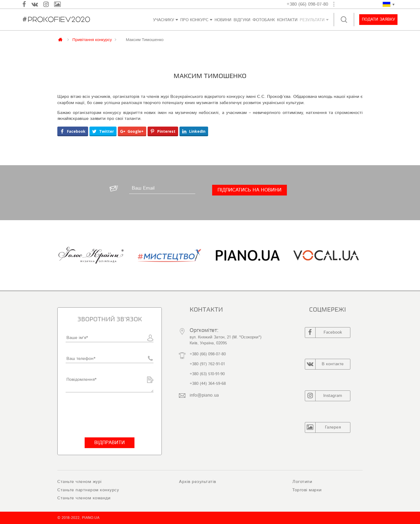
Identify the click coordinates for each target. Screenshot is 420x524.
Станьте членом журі (80, 482)
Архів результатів (198, 482)
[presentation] (106, 415)
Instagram (324, 396)
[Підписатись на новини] (250, 190)
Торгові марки (307, 490)
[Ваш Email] (162, 189)
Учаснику (164, 20)
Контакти (287, 20)
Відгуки (242, 20)
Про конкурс (194, 20)
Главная (61, 39)
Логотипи (302, 482)
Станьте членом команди (84, 498)
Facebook (324, 333)
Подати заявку (378, 19)
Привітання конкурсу (92, 39)
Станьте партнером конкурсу (88, 490)
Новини (223, 20)
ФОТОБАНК (264, 20)
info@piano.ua (204, 395)
